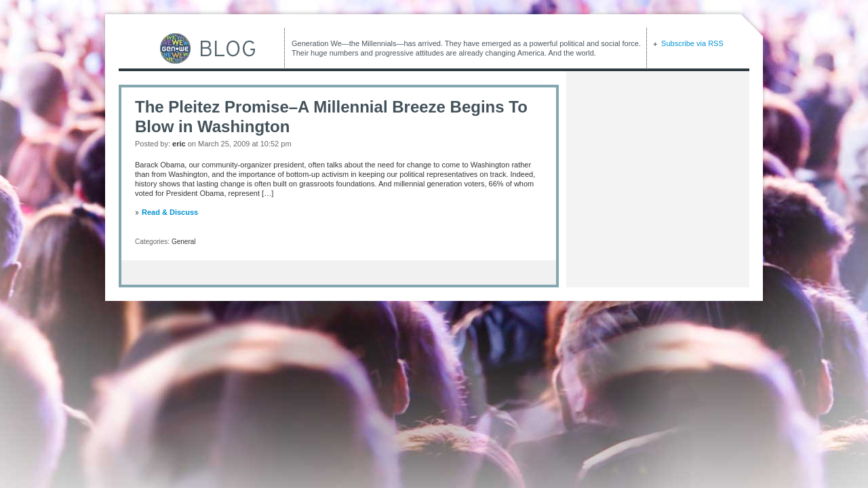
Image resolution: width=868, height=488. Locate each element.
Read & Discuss (170, 212)
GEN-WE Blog (187, 48)
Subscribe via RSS (691, 43)
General (184, 242)
